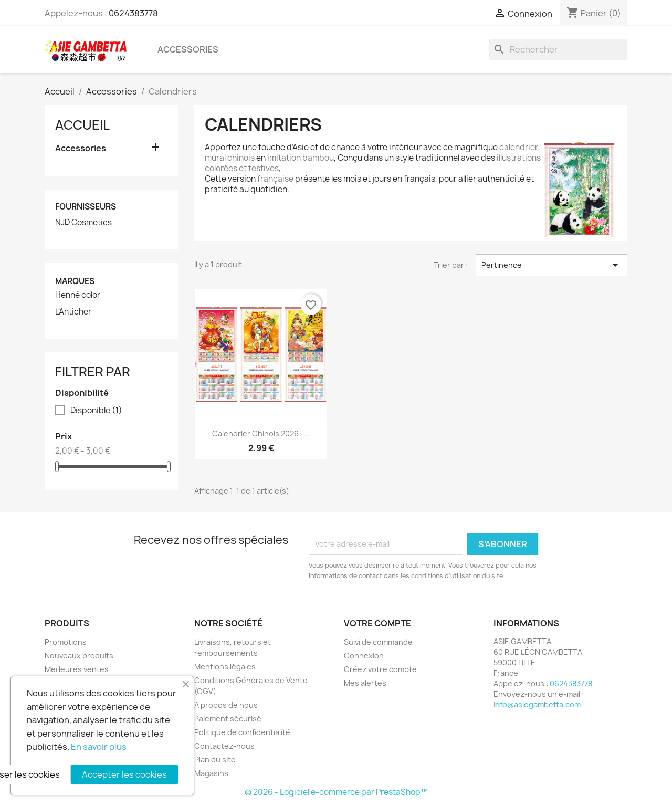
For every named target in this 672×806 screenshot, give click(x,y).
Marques (75, 281)
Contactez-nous (224, 746)
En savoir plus (99, 747)
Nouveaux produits (79, 656)
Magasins (211, 773)
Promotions (66, 642)
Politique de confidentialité (242, 732)
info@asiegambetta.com (537, 704)
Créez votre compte (380, 669)
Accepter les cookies (124, 774)
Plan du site (215, 760)
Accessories (188, 49)
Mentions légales (225, 667)
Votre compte (377, 623)
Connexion (364, 656)
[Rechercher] (558, 49)
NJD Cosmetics (83, 223)
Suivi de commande (378, 642)
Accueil (82, 125)
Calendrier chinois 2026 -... (261, 433)
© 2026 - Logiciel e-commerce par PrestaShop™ (336, 792)
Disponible (96, 411)
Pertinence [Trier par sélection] (552, 265)
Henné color (78, 295)
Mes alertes (365, 683)
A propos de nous (226, 705)
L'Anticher (73, 312)
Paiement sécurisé (228, 719)
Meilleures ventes (77, 669)
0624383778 (133, 13)
